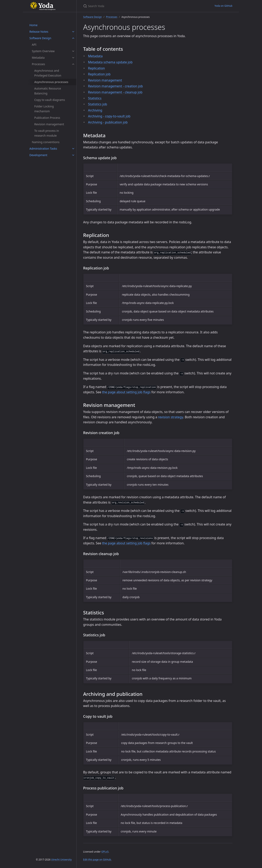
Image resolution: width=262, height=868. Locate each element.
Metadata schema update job (110, 62)
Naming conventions (46, 142)
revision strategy (171, 417)
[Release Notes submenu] (73, 32)
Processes (38, 64)
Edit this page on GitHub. (97, 860)
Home (33, 25)
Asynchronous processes (51, 82)
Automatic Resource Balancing (48, 91)
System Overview (43, 51)
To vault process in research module (47, 133)
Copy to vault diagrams (50, 100)
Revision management (49, 124)
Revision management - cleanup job (115, 92)
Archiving (95, 110)
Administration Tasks (43, 149)
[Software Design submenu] (73, 38)
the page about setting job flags (126, 392)
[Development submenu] (73, 155)
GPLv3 (105, 852)
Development (38, 155)
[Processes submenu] (73, 64)
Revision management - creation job (115, 86)
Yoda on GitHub (223, 6)
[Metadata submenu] (73, 58)
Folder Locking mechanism (44, 109)
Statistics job (98, 104)
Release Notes (39, 32)
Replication (96, 68)
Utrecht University (61, 860)
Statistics (95, 98)
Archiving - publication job (108, 122)
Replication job (99, 74)
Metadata (38, 58)
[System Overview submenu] (73, 51)
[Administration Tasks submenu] (73, 149)
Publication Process (47, 118)
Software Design (40, 38)
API (34, 45)
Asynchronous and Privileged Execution (48, 73)
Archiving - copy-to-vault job (109, 116)
